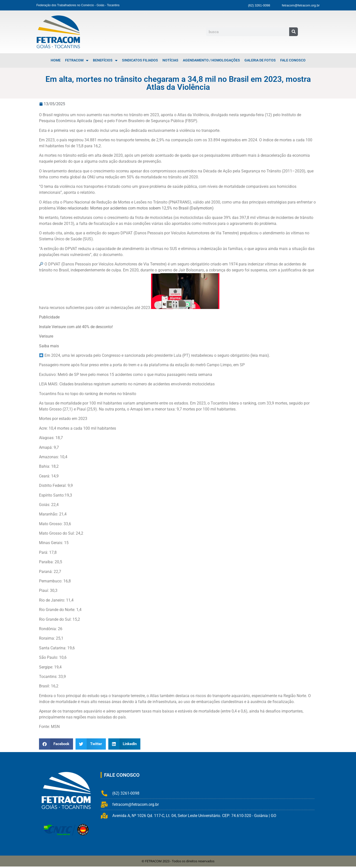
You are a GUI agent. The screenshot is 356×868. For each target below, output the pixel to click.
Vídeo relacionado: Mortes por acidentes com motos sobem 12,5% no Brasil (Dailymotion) (135, 208)
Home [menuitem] (56, 60)
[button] (56, 744)
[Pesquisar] (294, 32)
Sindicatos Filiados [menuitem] (140, 60)
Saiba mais (49, 346)
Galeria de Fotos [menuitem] (260, 60)
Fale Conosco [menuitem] (293, 60)
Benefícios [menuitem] (105, 60)
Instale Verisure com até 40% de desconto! (76, 327)
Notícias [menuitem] (170, 60)
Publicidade (49, 317)
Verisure (46, 336)
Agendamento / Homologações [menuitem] (211, 60)
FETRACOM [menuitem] (77, 60)
